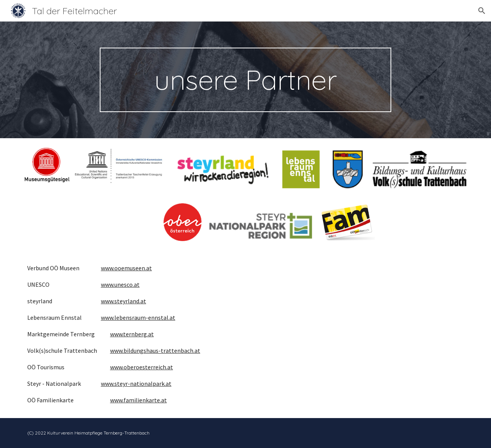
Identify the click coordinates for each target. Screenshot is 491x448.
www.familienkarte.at (138, 400)
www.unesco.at (120, 284)
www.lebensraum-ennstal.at (138, 317)
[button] (482, 11)
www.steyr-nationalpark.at (136, 384)
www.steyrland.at (124, 301)
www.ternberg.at (132, 334)
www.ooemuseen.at (126, 268)
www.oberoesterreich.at (142, 367)
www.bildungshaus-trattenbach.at (155, 350)
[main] (245, 80)
